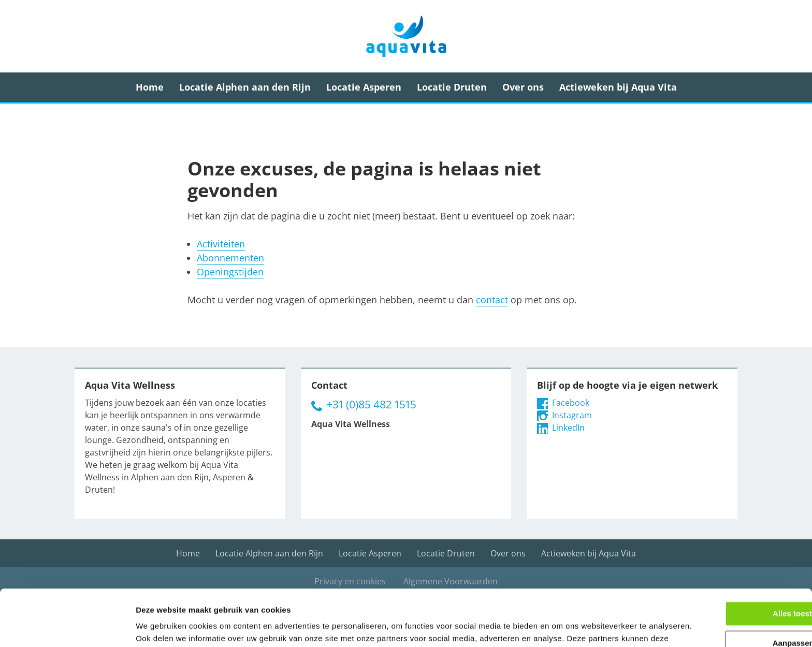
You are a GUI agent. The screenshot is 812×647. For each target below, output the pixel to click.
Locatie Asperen (364, 87)
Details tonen (160, 627)
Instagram (564, 415)
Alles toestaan (726, 548)
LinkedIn (561, 428)
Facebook (563, 403)
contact (492, 300)
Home (150, 87)
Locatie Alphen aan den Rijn (245, 87)
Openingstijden (230, 272)
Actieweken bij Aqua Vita (618, 87)
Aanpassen (726, 577)
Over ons (523, 87)
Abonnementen (230, 258)
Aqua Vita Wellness (406, 36)
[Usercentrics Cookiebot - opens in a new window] (67, 627)
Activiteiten (221, 244)
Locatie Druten (452, 87)
